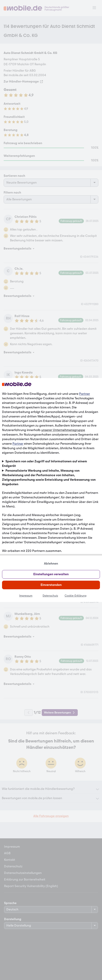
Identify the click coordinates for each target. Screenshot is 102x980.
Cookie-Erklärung (75, 596)
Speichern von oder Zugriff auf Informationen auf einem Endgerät (45, 464)
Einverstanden (51, 585)
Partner (85, 394)
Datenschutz (50, 596)
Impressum (26, 596)
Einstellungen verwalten (51, 574)
